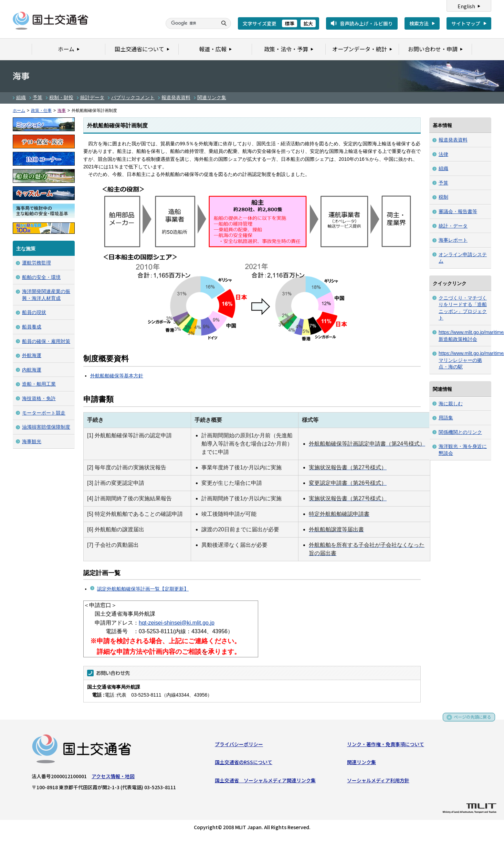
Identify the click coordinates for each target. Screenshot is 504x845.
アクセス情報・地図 (113, 778)
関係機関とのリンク (460, 432)
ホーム (19, 111)
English (466, 6)
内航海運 (32, 370)
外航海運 (32, 355)
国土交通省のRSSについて (244, 764)
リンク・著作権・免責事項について (386, 745)
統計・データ (453, 226)
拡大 (308, 23)
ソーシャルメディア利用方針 (378, 782)
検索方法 (419, 23)
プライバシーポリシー (239, 745)
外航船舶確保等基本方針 (117, 376)
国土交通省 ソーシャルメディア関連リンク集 (265, 782)
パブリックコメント (133, 97)
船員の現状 (34, 312)
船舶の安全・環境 (41, 277)
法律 (443, 154)
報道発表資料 (176, 97)
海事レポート (453, 240)
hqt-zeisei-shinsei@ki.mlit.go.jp (177, 623)
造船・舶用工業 (39, 384)
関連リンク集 (212, 97)
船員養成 (32, 327)
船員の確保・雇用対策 (46, 341)
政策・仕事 (41, 111)
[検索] (191, 23)
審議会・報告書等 (458, 211)
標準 (290, 23)
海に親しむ (451, 404)
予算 (38, 97)
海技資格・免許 (39, 398)
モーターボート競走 (44, 413)
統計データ (92, 97)
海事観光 (32, 441)
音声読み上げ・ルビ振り (366, 23)
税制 (443, 197)
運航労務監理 (36, 263)
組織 (21, 97)
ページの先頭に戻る (470, 721)
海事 (62, 111)
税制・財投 (61, 97)
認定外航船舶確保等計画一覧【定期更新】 (143, 589)
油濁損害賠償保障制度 (46, 427)
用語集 (446, 418)
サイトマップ (466, 23)
